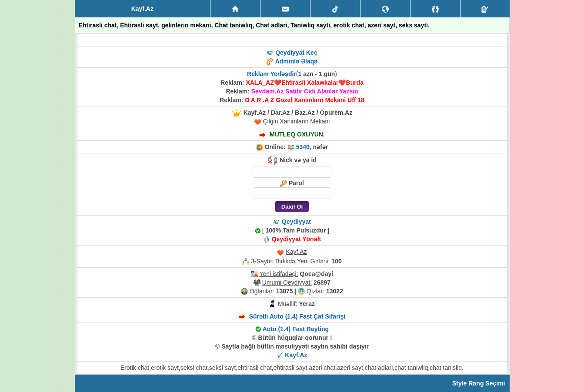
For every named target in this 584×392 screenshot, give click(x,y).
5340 (303, 147)
